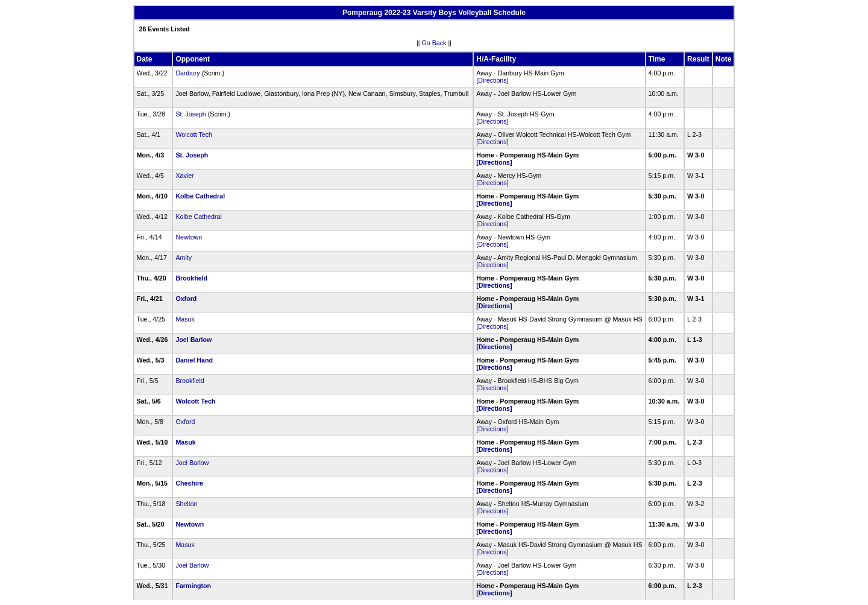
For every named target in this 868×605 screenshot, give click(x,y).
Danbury (187, 73)
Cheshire (189, 483)
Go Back (434, 43)
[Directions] (492, 80)
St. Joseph (190, 114)
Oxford (186, 299)
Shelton (186, 504)
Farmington (193, 586)
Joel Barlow (193, 340)
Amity (184, 258)
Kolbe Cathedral (200, 196)
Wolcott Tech (194, 135)
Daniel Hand (194, 360)
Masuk (185, 319)
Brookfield (191, 278)
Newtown (189, 237)
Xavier (184, 176)
